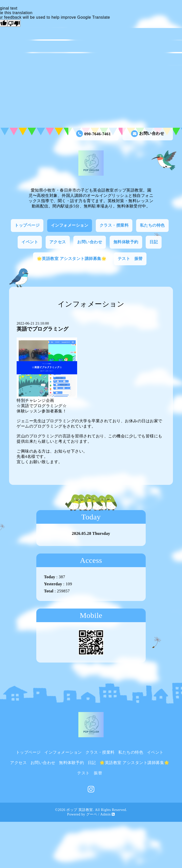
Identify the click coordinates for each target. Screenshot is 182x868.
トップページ (27, 225)
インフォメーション (70, 225)
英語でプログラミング (42, 329)
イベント (30, 242)
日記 (154, 242)
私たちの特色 (152, 225)
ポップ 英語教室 (80, 810)
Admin (105, 814)
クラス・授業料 (114, 225)
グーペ (92, 814)
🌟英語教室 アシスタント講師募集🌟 (72, 259)
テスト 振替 (130, 259)
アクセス (58, 242)
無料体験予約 (126, 242)
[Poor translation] (14, 23)
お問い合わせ (148, 134)
